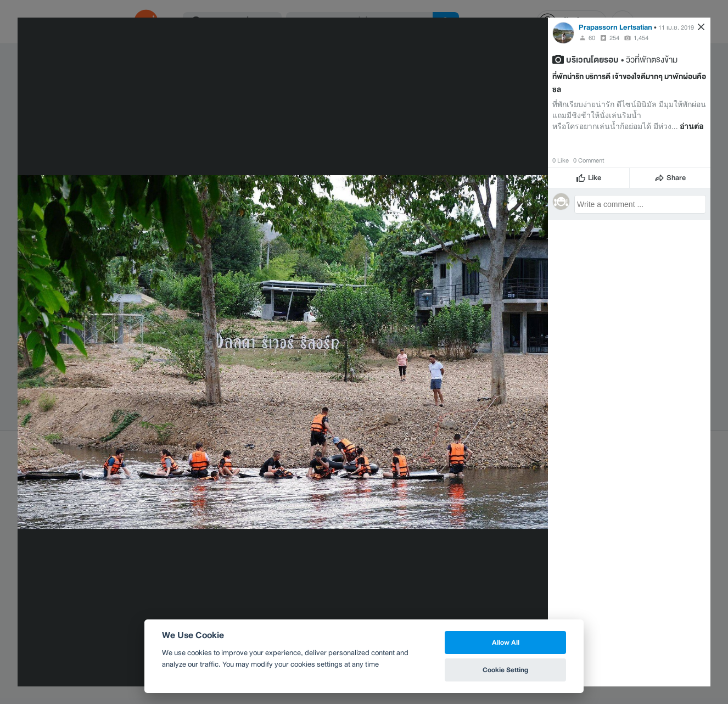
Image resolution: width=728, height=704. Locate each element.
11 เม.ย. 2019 (676, 27)
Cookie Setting (505, 670)
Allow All (506, 642)
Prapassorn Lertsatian (615, 27)
